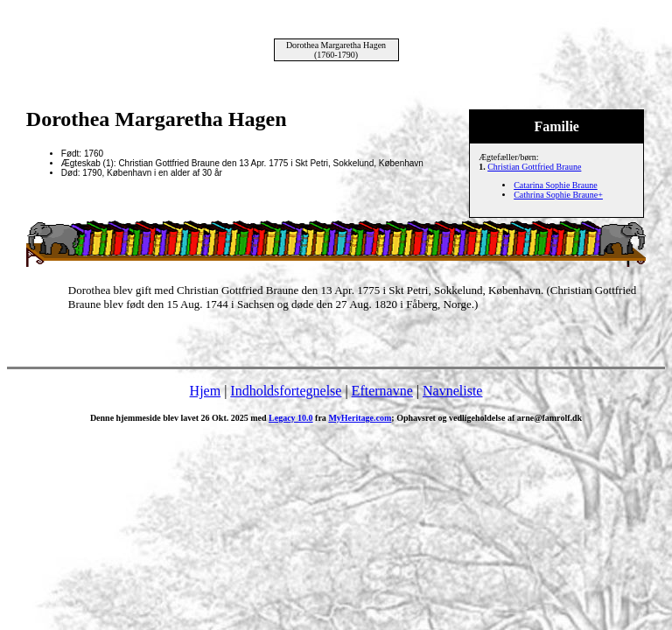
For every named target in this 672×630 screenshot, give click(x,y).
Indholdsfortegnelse (286, 391)
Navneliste (452, 391)
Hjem (206, 391)
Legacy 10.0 (291, 418)
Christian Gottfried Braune (534, 167)
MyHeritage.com (360, 418)
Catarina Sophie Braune (556, 185)
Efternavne (382, 391)
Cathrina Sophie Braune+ (558, 195)
